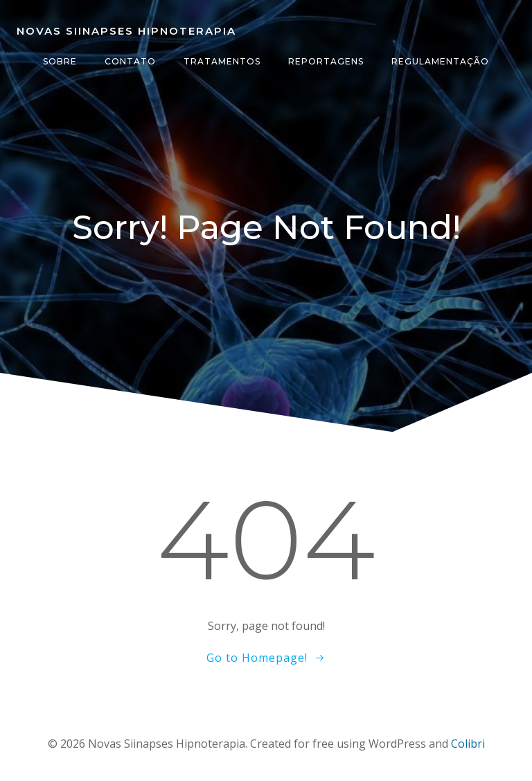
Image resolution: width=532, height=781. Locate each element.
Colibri (468, 744)
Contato (130, 61)
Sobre (60, 61)
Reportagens (326, 61)
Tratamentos (222, 61)
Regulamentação (440, 61)
